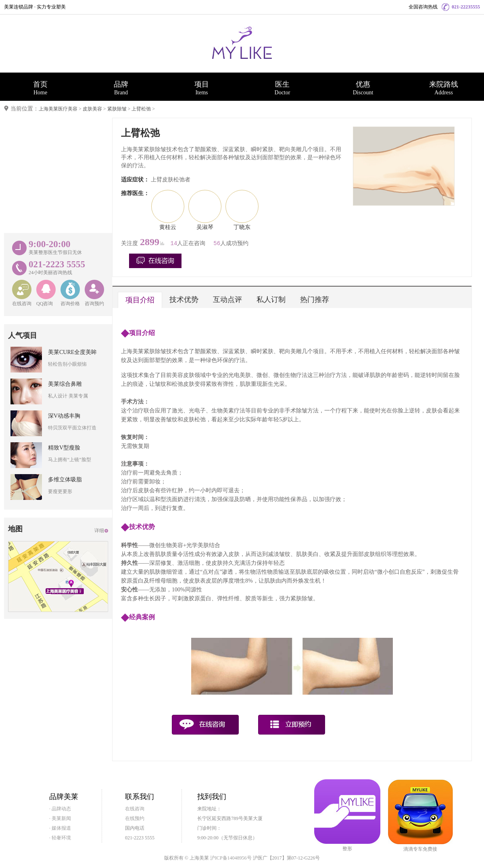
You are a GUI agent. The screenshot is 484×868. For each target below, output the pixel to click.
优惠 (363, 88)
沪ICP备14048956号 (231, 858)
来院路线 (444, 88)
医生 (282, 88)
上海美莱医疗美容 (58, 109)
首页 (40, 88)
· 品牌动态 (60, 809)
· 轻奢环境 (60, 838)
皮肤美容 (92, 109)
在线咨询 (135, 809)
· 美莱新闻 (60, 818)
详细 (99, 531)
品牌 (121, 88)
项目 (202, 88)
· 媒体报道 (60, 828)
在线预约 (135, 818)
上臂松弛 (141, 109)
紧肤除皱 (117, 109)
